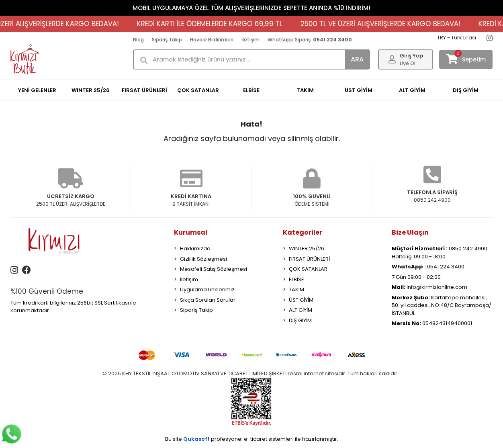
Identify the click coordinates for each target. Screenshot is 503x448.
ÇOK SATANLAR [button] (198, 90)
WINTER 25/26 (307, 249)
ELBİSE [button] (251, 90)
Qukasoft (196, 439)
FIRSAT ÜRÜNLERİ (309, 259)
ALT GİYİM (301, 310)
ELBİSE (296, 279)
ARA (357, 59)
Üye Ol (408, 63)
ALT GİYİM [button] (412, 90)
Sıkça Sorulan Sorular (208, 300)
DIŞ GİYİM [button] (466, 90)
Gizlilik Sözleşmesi (203, 259)
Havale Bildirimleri (212, 40)
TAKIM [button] (305, 90)
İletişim (250, 40)
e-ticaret (256, 439)
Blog (138, 40)
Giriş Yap (411, 56)
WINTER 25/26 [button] (91, 90)
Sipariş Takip (167, 40)
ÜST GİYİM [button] (359, 90)
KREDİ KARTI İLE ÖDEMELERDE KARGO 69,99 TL (215, 24)
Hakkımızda (195, 249)
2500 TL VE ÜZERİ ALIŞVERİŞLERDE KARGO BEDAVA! (386, 24)
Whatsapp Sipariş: (310, 40)
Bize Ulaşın (410, 232)
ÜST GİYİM (301, 300)
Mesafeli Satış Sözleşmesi (214, 269)
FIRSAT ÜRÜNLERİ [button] (144, 90)
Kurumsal (191, 232)
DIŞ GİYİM (300, 320)
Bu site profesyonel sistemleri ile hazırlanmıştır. (252, 439)
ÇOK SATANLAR (308, 269)
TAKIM (296, 289)
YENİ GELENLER (37, 90)
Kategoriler (303, 232)
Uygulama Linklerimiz (207, 289)
